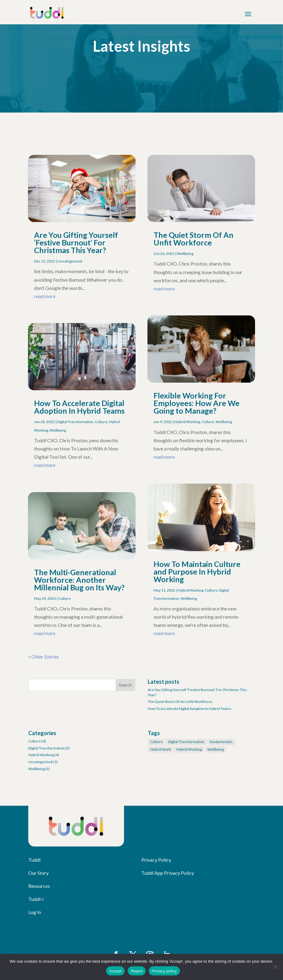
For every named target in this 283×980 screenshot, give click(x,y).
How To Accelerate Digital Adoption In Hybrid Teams (79, 407)
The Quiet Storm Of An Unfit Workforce (193, 239)
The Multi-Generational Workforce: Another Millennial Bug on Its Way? (79, 580)
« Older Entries (44, 657)
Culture (101, 422)
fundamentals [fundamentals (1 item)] (221, 742)
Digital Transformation (75, 422)
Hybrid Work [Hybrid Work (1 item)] (160, 749)
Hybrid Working (187, 422)
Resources (39, 886)
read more (45, 296)
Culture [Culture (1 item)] (156, 742)
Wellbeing (58, 430)
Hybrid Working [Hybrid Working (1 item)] (189, 749)
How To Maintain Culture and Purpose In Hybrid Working (197, 572)
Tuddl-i (36, 899)
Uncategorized (70, 261)
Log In (35, 912)
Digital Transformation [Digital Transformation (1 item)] (186, 742)
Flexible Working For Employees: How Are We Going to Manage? (197, 403)
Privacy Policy (156, 860)
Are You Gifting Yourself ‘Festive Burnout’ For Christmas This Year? (76, 242)
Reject (136, 971)
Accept (115, 971)
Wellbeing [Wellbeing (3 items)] (216, 749)
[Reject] (275, 967)
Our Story (38, 873)
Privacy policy (164, 971)
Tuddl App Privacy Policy (168, 873)
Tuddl (34, 860)
